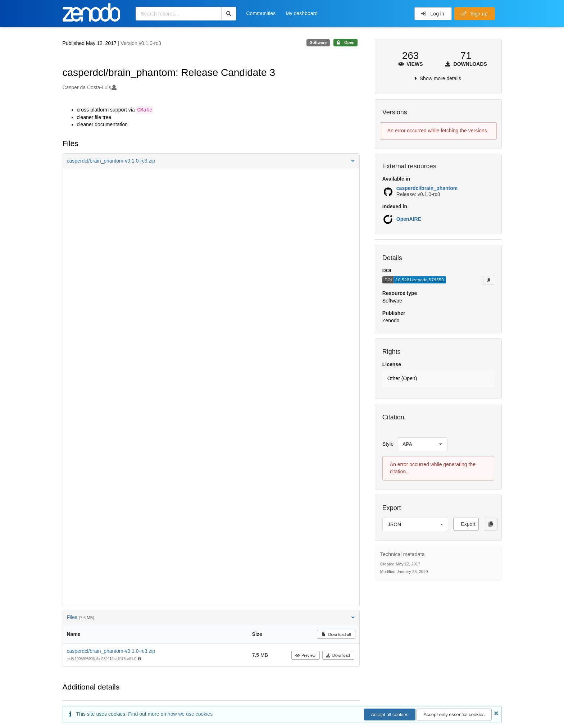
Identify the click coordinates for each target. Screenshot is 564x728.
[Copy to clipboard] (488, 280)
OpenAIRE (409, 219)
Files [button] (211, 617)
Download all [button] (336, 634)
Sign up (474, 14)
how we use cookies (190, 714)
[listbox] (422, 444)
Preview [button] (305, 655)
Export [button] (468, 524)
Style (388, 444)
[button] (211, 161)
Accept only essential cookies (454, 715)
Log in (433, 14)
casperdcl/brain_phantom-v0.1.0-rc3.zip (111, 651)
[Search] (229, 14)
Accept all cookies (390, 715)
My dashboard (302, 13)
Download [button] (338, 655)
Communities (261, 13)
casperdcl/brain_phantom (427, 188)
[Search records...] (179, 14)
